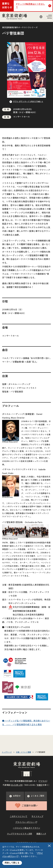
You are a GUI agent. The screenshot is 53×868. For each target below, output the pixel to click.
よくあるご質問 (36, 796)
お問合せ (15, 796)
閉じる (49, 846)
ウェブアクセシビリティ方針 (20, 834)
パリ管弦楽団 (40, 752)
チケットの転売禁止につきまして (30, 6)
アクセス (43, 781)
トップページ (7, 752)
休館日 (40, 785)
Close (50, 6)
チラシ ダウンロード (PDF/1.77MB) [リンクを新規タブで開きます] (27, 102)
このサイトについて (19, 817)
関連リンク (41, 834)
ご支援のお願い (26, 806)
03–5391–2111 (17, 785)
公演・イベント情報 (23, 752)
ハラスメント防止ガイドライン (26, 828)
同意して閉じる (12, 863)
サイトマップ (37, 817)
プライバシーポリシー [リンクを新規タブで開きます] (25, 822)
